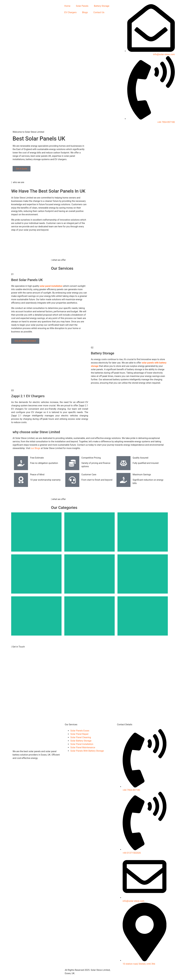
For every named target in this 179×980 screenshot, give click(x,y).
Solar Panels (82, 6)
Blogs (85, 12)
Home (67, 6)
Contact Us (99, 12)
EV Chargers (70, 12)
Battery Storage (102, 6)
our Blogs (36, 448)
